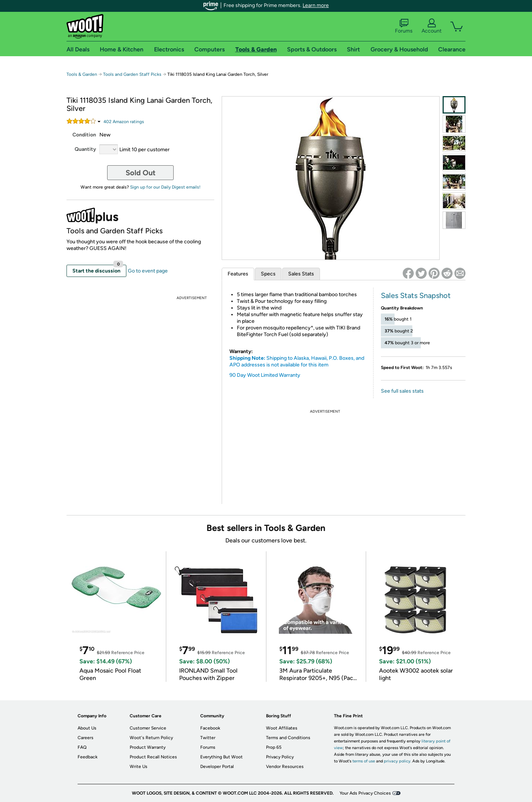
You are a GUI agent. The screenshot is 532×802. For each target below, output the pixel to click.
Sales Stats (301, 274)
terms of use (364, 761)
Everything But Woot (221, 757)
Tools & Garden (82, 74)
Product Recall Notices (153, 757)
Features (238, 274)
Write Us (139, 767)
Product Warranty (148, 747)
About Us (87, 728)
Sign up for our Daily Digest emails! (165, 187)
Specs (268, 274)
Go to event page (148, 271)
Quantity (85, 149)
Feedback (88, 757)
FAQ (82, 747)
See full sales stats (402, 391)
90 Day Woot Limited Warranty (265, 375)
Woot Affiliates (282, 728)
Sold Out (141, 173)
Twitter (208, 738)
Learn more (316, 5)
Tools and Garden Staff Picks (132, 74)
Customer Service (148, 728)
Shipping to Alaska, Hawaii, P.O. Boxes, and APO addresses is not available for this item (297, 361)
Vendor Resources (285, 767)
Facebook (210, 728)
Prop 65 (274, 747)
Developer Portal (217, 767)
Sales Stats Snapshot (416, 295)
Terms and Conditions (288, 738)
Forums (404, 26)
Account (432, 26)
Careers (86, 738)
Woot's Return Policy (151, 738)
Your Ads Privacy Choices (365, 793)
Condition (84, 135)
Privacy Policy (280, 757)
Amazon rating (124, 122)
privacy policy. (398, 761)
